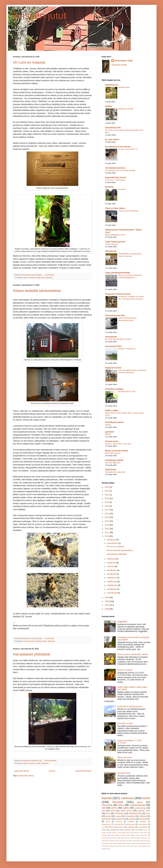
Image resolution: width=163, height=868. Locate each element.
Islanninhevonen (135, 833)
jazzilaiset (110, 432)
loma (148, 813)
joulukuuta (112, 540)
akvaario (32, 278)
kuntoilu (120, 846)
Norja (108, 822)
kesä (108, 813)
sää (104, 808)
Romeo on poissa (125, 670)
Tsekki (141, 841)
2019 (107, 502)
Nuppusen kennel (113, 368)
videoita (143, 816)
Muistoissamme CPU (127, 391)
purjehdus (127, 830)
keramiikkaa (143, 827)
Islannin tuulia (112, 441)
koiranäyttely (145, 819)
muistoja (119, 822)
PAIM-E (108, 434)
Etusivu (52, 771)
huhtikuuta (112, 582)
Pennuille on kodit (125, 723)
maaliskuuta (112, 585)
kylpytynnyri (106, 824)
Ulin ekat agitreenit (113, 463)
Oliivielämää (111, 251)
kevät (113, 811)
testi (135, 838)
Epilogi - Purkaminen (127, 349)
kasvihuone (107, 819)
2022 (107, 491)
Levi (103, 827)
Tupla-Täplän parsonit (115, 242)
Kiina (126, 841)
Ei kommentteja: (51, 761)
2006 (107, 609)
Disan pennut (126, 811)
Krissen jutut (40, 16)
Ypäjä (148, 841)
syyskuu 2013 (144, 811)
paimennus (130, 824)
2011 (107, 533)
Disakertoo (144, 838)
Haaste (108, 425)
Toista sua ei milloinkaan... (129, 211)
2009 (107, 598)
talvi (43, 278)
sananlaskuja (140, 808)
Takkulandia (111, 470)
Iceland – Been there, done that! (118, 444)
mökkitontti (118, 824)
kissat (104, 830)
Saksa (113, 835)
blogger (133, 835)
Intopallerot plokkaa (114, 389)
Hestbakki (131, 827)
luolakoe (121, 827)
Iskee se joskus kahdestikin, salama (133, 654)
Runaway (109, 187)
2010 (107, 536)
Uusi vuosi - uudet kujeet (115, 180)
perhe (44, 641)
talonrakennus (126, 838)
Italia (120, 841)
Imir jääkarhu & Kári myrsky (118, 147)
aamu (25, 278)
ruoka (137, 830)
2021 (107, 495)
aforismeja (107, 805)
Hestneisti (105, 833)
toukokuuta (112, 578)
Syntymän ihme (124, 773)
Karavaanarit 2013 (113, 346)
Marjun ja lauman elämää (117, 451)
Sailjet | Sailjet (112, 411)
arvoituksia (122, 835)
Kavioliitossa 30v (113, 128)
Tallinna (111, 827)
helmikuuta (112, 589)
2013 (107, 525)
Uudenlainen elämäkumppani (130, 706)
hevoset (26, 641)
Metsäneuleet (124, 87)
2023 (107, 487)
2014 (107, 521)
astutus (107, 843)
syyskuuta (112, 563)
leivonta (115, 838)
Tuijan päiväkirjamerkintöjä (117, 273)
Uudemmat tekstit (21, 771)
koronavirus (143, 824)
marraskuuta (113, 543)
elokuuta (111, 566)
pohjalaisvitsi (115, 830)
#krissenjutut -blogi (124, 61)
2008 (107, 601)
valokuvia (49, 278)
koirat (38, 278)
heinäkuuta (112, 570)
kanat (108, 816)
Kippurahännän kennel (115, 178)
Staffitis (109, 106)
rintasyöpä (130, 816)
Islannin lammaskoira (119, 833)
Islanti (146, 833)
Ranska (134, 841)
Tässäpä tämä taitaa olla (115, 472)
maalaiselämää (137, 805)
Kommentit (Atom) (26, 776)
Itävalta (104, 835)
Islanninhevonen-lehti (115, 315)
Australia (122, 189)
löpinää (38, 641)
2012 (107, 529)
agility (126, 808)
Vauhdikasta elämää (114, 422)
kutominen (105, 838)
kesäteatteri (143, 835)
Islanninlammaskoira (109, 841)
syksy (121, 805)
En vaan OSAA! (112, 140)
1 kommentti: (49, 275)
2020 (107, 498)
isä (131, 843)
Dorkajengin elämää (114, 460)
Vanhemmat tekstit (83, 771)
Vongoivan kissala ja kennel (118, 294)
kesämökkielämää (141, 843)
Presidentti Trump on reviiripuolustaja (120, 170)
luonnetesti (130, 846)
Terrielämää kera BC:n (115, 168)
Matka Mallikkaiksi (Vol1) (115, 235)
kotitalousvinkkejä (108, 846)
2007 (107, 605)
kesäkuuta (112, 574)
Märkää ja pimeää (126, 109)
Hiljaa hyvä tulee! (125, 757)
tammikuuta (112, 593)
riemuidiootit (111, 337)
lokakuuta (111, 559)
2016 (107, 514)
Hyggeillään (122, 622)
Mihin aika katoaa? (113, 453)
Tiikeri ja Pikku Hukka (115, 208)
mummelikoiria (142, 846)
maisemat (120, 819)
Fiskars (145, 830)
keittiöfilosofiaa (135, 813)
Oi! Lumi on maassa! (29, 62)
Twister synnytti (111, 244)
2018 (107, 506)
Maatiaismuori (112, 85)
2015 (107, 517)
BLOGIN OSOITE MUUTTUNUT (118, 339)
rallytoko (105, 849)
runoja (118, 816)
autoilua (132, 819)
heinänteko (119, 813)
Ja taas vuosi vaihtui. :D (128, 149)
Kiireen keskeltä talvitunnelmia (37, 291)
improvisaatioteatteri (120, 843)
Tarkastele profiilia (119, 65)
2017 (107, 510)
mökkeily (131, 822)
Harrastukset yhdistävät (31, 654)
